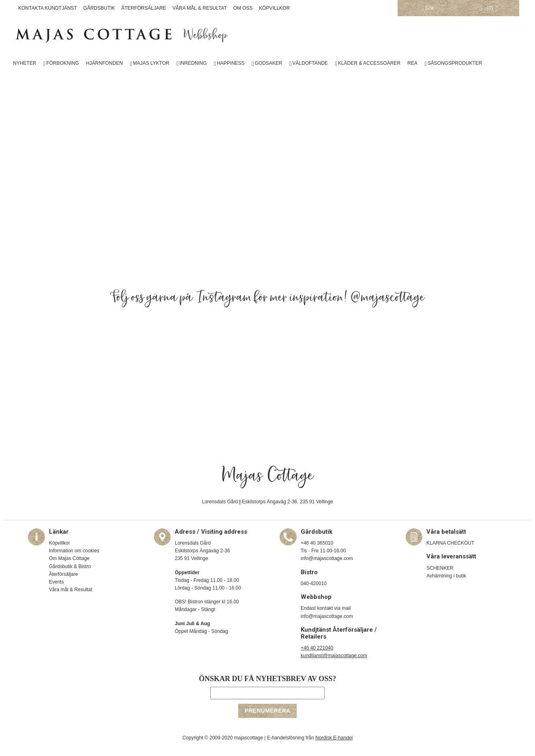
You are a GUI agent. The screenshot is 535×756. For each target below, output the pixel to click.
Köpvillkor (60, 543)
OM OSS (243, 8)
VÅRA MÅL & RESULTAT (200, 8)
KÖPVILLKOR (274, 8)
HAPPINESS (231, 63)
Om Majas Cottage (69, 558)
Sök (428, 8)
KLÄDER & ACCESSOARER (369, 63)
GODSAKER (268, 63)
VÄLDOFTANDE (310, 63)
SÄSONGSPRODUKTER (455, 63)
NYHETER (25, 63)
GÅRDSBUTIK (99, 8)
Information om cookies (74, 551)
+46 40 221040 (317, 648)
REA (412, 63)
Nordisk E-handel (334, 738)
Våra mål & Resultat (71, 590)
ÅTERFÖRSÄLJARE (144, 8)
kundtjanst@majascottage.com (334, 656)
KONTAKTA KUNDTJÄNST (48, 8)
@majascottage (388, 298)
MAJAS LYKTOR (151, 63)
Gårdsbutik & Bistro (70, 566)
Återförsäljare (63, 574)
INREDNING (193, 63)
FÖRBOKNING (63, 63)
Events (57, 582)
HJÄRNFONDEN (104, 63)
